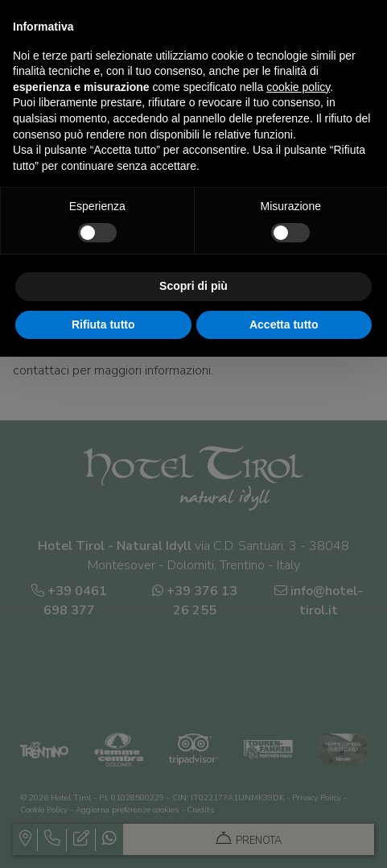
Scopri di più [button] (193, 286)
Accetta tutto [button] (284, 324)
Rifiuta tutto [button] (103, 324)
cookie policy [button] (298, 87)
